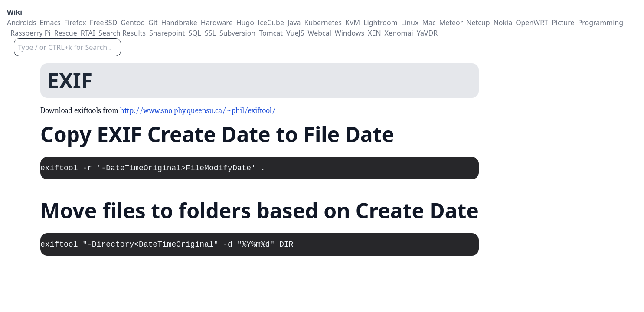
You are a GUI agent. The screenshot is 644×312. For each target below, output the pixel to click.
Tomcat (271, 33)
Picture (563, 23)
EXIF (70, 80)
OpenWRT (532, 23)
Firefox (75, 23)
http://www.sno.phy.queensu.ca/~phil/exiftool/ (198, 111)
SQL (195, 33)
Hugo (245, 23)
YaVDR (427, 33)
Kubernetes (323, 23)
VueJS (295, 33)
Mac (429, 23)
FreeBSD (104, 23)
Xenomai (399, 33)
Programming (601, 23)
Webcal (320, 33)
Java (294, 23)
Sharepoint (167, 33)
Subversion (237, 33)
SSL (210, 33)
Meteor (451, 23)
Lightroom (381, 23)
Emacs (50, 23)
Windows (350, 33)
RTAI (88, 33)
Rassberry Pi (30, 33)
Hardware (217, 23)
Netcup (478, 23)
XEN (374, 33)
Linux (410, 23)
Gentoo (133, 23)
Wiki (15, 12)
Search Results (122, 33)
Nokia (503, 23)
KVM (353, 23)
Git (153, 23)
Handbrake (179, 23)
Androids (22, 23)
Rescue (65, 33)
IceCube (271, 23)
